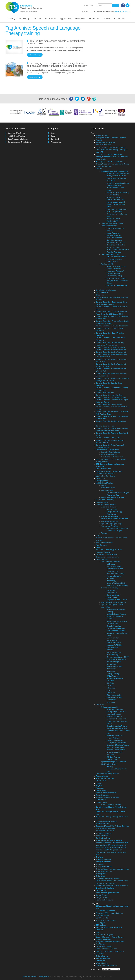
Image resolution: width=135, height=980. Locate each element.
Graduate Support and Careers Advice (115, 171)
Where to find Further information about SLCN (112, 886)
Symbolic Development (115, 678)
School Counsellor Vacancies (106, 793)
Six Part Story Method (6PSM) (117, 586)
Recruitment (100, 961)
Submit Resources (103, 824)
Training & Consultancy (18, 18)
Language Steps (112, 647)
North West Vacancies (114, 240)
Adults (104, 486)
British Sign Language (104, 166)
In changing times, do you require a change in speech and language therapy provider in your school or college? (57, 65)
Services (37, 18)
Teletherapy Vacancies (104, 833)
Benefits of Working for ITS (116, 266)
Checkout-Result (102, 293)
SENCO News (101, 800)
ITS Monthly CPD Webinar (105, 911)
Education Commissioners (111, 452)
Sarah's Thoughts (102, 918)
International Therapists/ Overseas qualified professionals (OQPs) (115, 274)
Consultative (111, 590)
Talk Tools (110, 683)
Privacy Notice (101, 781)
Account (99, 140)
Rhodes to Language (114, 662)
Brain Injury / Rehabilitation (106, 888)
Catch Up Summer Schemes (111, 805)
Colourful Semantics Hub (105, 393)
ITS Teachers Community (105, 500)
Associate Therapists (103, 145)
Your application (112, 262)
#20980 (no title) (102, 135)
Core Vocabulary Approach (116, 631)
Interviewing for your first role (117, 209)
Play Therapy (111, 581)
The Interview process (114, 259)
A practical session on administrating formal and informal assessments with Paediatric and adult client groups (116, 202)
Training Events (112, 759)
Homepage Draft (102, 481)
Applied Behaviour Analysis (116, 614)
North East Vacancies (114, 238)
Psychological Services (109, 521)
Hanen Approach (113, 640)
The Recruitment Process (110, 254)
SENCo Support (102, 802)
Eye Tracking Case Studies (106, 476)
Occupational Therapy (114, 512)
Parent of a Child (107, 490)
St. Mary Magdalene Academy (107, 821)
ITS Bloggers (101, 923)
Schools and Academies (16, 133)
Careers (107, 18)
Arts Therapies (112, 509)
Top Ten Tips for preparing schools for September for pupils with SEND (56, 42)
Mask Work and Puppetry (116, 574)
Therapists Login (56, 142)
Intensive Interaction (114, 643)
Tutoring (104, 533)
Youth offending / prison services (108, 893)
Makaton (110, 650)
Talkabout (110, 686)
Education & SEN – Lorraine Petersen (109, 913)
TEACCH (110, 690)
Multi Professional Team (104, 543)
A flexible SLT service (114, 717)
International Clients (108, 488)
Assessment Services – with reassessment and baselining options (117, 721)
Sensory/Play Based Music (116, 583)
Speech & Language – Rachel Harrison (110, 937)
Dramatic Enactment (114, 566)
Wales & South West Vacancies (118, 250)
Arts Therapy (101, 944)
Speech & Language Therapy (112, 524)
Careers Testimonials (114, 269)
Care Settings (101, 890)
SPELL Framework (113, 676)
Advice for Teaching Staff (105, 935)
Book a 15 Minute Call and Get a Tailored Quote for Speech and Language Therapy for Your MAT (112, 150)
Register (99, 786)
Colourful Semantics (114, 626)
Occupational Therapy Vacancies (108, 557)
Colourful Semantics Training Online (109, 438)
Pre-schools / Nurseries (115, 740)
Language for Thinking (114, 645)
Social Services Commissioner (112, 457)
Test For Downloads (103, 838)
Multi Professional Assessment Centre (115, 519)
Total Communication (114, 695)
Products (99, 783)
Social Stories (111, 671)
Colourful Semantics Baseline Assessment (111, 350)
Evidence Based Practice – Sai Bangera (110, 951)
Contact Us (120, 18)
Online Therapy (112, 597)
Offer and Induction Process (116, 257)
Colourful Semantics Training (106, 426)
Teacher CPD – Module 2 (105, 831)
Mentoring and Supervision (116, 278)
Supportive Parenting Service (117, 600)
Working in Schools (113, 219)
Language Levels (102, 502)
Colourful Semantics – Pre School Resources (112, 326)
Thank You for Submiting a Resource (109, 840)
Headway (110, 767)
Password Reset (102, 776)
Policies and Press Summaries (107, 966)
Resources (94, 18)
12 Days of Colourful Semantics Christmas (111, 138)
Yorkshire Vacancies (114, 252)
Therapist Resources (103, 862)
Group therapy (112, 593)
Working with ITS (113, 221)
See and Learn (112, 664)
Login (98, 536)
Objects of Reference (114, 652)
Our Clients (50, 18)
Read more (33, 55)
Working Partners (102, 963)
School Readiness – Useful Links (108, 798)
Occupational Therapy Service (107, 555)
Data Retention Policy (104, 469)
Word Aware (111, 702)
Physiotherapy (112, 514)
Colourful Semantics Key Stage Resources (111, 397)
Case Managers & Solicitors (18, 139)
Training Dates (101, 874)
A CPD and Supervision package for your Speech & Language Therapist (116, 712)
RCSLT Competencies (114, 212)
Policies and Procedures (105, 900)
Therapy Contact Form (104, 867)
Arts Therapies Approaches (111, 562)
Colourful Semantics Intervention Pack (109, 395)
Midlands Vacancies (114, 235)
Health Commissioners (109, 455)
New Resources (102, 545)
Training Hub (101, 876)
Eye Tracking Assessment (110, 516)
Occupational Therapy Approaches (114, 602)
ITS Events (100, 954)
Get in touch (55, 139)
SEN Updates (101, 925)
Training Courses (102, 956)
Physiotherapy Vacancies (105, 778)
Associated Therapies (109, 507)
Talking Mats (111, 688)
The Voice (100, 857)
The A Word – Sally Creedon (106, 920)
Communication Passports (116, 628)
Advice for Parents (103, 916)
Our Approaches (102, 559)
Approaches (65, 18)
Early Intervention (113, 638)
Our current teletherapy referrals (107, 774)
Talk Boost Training (113, 757)
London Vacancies (113, 233)
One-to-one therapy (114, 595)
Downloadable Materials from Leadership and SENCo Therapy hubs (118, 731)
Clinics (92, 6)
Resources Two (102, 790)
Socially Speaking (113, 674)
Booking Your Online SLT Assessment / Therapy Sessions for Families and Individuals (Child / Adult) (112, 157)
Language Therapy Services (106, 505)
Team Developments (103, 958)
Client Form (100, 295)
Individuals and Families (16, 136)
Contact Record (102, 895)
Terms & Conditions (103, 836)
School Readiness (103, 795)
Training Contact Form (104, 871)
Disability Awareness (103, 939)
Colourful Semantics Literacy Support (109, 405)
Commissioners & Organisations (19, 142)
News (86, 6)
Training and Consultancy (110, 526)
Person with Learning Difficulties (113, 497)
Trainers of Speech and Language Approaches (112, 869)
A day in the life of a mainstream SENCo (110, 942)
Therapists (80, 18)
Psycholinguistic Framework (116, 659)
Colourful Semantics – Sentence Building (110, 347)
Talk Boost (110, 681)
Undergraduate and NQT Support (108, 879)
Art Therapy (111, 564)
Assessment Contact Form (105, 143)
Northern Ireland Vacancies (116, 243)
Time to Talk (111, 693)
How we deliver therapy (110, 588)
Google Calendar (102, 898)
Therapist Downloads (104, 859)
